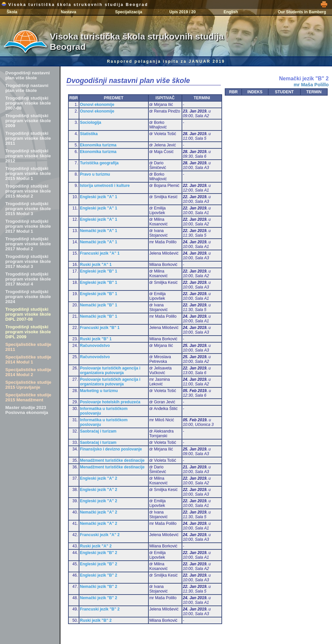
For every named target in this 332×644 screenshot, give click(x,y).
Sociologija (91, 122)
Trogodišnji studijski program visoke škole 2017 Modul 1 (28, 226)
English (231, 12)
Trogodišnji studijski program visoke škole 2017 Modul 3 (28, 261)
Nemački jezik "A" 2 (99, 512)
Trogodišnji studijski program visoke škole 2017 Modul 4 (28, 279)
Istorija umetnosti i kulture (105, 186)
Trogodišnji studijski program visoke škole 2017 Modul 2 (28, 244)
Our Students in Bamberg (302, 12)
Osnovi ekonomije (97, 105)
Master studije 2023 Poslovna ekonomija (27, 410)
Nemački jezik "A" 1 (99, 231)
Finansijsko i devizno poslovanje (111, 449)
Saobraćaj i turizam (98, 431)
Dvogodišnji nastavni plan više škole (28, 75)
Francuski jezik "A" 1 (100, 253)
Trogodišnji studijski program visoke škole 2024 (28, 297)
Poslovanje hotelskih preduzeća (110, 402)
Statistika (89, 134)
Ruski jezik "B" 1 (96, 339)
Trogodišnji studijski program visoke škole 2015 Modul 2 (28, 191)
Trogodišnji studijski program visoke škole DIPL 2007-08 (28, 314)
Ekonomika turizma (98, 145)
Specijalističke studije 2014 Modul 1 (28, 360)
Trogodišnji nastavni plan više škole (27, 88)
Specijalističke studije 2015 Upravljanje (28, 385)
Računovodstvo (95, 346)
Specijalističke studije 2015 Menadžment (28, 397)
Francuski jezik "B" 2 (100, 609)
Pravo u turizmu (95, 174)
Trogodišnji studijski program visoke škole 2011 (28, 138)
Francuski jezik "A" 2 (100, 535)
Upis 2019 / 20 (182, 12)
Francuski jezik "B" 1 (100, 328)
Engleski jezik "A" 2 (99, 478)
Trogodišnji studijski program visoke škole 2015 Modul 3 (28, 209)
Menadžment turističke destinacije (112, 460)
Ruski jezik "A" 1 (96, 265)
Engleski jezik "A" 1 (99, 197)
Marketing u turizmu (99, 391)
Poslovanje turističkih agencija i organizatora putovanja (110, 370)
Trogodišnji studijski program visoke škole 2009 (28, 121)
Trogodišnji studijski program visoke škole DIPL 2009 (28, 332)
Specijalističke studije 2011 (28, 347)
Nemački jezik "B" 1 (99, 305)
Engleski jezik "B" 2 (99, 553)
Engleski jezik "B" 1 (99, 271)
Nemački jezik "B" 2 (99, 587)
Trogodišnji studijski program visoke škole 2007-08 (28, 103)
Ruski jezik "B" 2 (96, 620)
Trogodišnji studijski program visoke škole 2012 (28, 156)
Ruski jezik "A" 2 (96, 546)
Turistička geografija (99, 163)
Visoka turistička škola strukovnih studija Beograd (75, 5)
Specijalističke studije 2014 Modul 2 (28, 372)
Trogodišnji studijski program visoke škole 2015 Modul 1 (28, 173)
